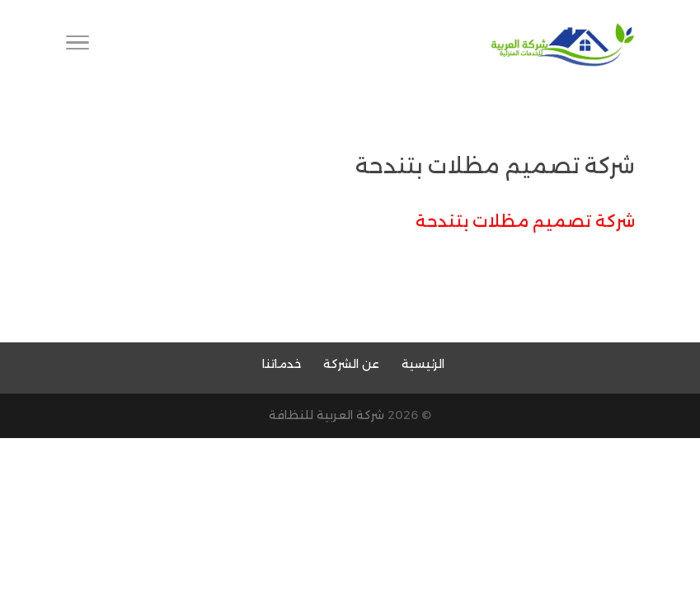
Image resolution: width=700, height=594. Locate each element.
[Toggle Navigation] (78, 45)
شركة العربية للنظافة (327, 415)
